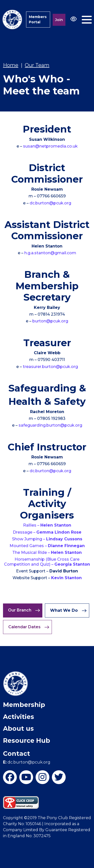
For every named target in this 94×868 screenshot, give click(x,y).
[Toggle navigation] (87, 20)
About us (18, 728)
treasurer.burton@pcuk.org (50, 367)
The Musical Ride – (47, 552)
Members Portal (38, 19)
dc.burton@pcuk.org (50, 203)
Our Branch (24, 610)
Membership (24, 705)
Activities (19, 717)
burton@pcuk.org (50, 321)
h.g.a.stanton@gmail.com (50, 253)
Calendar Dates (29, 627)
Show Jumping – (29, 539)
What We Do (68, 610)
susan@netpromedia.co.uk (50, 146)
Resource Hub (27, 740)
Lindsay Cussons (64, 539)
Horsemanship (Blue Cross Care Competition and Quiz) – (47, 562)
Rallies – (47, 525)
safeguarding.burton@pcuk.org (50, 425)
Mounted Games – (47, 546)
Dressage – (47, 532)
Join (59, 20)
